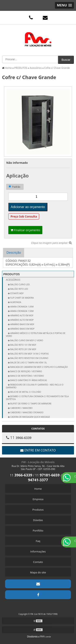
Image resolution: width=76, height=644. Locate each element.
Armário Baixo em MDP (22, 329)
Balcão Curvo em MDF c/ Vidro (26, 340)
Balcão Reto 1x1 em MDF (23, 345)
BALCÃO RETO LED (19, 289)
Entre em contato (38, 450)
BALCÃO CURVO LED (20, 284)
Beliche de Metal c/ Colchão (25, 392)
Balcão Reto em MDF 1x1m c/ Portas (29, 354)
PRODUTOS (11, 274)
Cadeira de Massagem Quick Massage (30, 417)
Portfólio (38, 531)
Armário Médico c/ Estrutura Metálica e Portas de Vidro (36, 335)
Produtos (38, 510)
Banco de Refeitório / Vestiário (27, 376)
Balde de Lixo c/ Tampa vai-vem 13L (28, 363)
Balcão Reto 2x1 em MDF (23, 349)
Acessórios (13, 280)
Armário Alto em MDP (22, 320)
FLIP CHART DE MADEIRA (22, 298)
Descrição (14, 253)
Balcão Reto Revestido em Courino (29, 358)
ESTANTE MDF (17, 293)
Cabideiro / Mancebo (21, 408)
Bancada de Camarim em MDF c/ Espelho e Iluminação (39, 367)
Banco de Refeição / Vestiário (26, 371)
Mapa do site (38, 572)
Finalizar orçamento (25, 230)
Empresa (38, 499)
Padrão (14, 187)
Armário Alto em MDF (22, 315)
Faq (38, 541)
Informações (38, 551)
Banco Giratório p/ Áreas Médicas (28, 380)
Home (38, 489)
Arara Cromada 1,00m (22, 307)
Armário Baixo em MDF (22, 324)
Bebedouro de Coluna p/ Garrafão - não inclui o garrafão (35, 386)
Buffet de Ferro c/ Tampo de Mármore (31, 404)
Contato (38, 562)
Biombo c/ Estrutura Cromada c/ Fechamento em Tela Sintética (37, 398)
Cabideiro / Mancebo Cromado (27, 412)
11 (21, 475)
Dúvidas (38, 520)
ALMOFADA (15, 302)
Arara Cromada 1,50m (22, 311)
